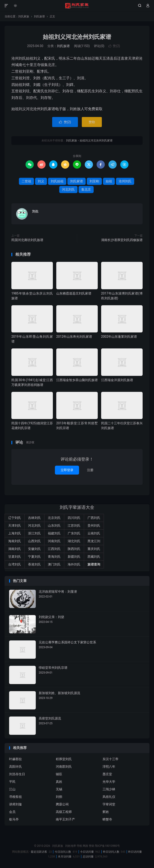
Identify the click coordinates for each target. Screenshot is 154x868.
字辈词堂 (109, 804)
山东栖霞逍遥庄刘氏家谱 (74, 293)
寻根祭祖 (15, 797)
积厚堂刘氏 (64, 759)
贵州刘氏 (94, 526)
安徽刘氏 (34, 549)
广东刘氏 (74, 533)
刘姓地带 (71, 846)
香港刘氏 (34, 564)
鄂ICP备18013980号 (107, 846)
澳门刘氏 (54, 564)
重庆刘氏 (94, 549)
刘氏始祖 (57, 181)
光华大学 (109, 782)
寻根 (79, 846)
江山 (12, 789)
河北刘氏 (68, 189)
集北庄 (86, 189)
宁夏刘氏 (34, 557)
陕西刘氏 (74, 549)
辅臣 (59, 774)
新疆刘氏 (74, 557)
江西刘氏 (54, 549)
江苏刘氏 (74, 526)
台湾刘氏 (15, 564)
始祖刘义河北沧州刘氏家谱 (77, 37)
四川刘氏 (74, 518)
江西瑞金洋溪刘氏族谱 (117, 380)
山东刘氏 (54, 526)
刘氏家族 (77, 6)
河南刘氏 (54, 541)
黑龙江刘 (94, 541)
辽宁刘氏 (15, 518)
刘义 (41, 181)
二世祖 (26, 181)
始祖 (109, 181)
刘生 (35, 211)
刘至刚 (94, 181)
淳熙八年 (109, 767)
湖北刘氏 (74, 541)
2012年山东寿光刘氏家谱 (74, 337)
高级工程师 (64, 812)
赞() (114, 46)
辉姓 (106, 812)
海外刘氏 (74, 564)
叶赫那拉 (15, 759)
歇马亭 (14, 819)
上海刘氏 (15, 533)
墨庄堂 (107, 774)
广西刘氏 (94, 518)
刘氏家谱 (77, 181)
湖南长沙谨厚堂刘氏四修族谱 (122, 240)
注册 (90, 470)
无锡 (59, 789)
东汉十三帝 (110, 759)
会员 (12, 812)
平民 (12, 782)
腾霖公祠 (62, 804)
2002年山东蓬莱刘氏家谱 (119, 337)
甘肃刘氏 (15, 557)
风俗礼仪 (109, 797)
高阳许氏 (15, 767)
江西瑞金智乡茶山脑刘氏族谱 (77, 380)
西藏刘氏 (94, 557)
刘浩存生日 (17, 774)
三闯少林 (109, 789)
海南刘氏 (15, 541)
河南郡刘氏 (64, 767)
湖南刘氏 (15, 549)
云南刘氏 (94, 533)
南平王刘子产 (65, 819)
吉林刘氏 (34, 518)
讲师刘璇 (15, 804)
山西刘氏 (34, 541)
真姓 (59, 782)
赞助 (92, 122)
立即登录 (67, 470)
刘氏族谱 (39, 16)
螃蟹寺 (107, 819)
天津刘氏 (15, 526)
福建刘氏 (54, 533)
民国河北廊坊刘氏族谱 (27, 240)
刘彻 (59, 797)
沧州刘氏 (125, 181)
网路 (85, 846)
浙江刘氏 (34, 533)
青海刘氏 (54, 557)
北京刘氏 (54, 518)
